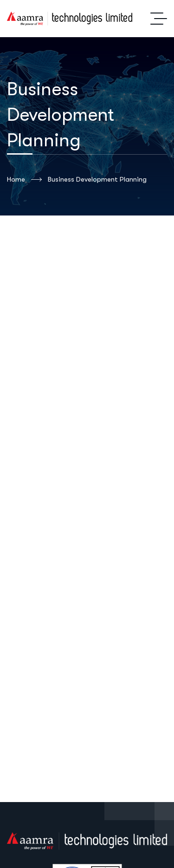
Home (24, 180)
